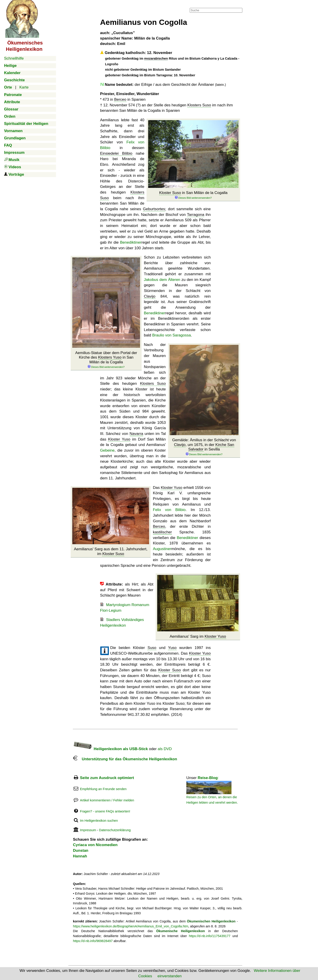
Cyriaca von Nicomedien (95, 845)
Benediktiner (131, 242)
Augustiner (162, 549)
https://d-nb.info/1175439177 (210, 936)
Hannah (80, 856)
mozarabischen (156, 58)
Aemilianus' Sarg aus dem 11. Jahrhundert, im (111, 551)
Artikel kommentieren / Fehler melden (107, 800)
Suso (152, 648)
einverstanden (170, 976)
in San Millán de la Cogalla (193, 195)
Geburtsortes (154, 209)
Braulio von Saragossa (172, 335)
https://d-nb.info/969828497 (93, 941)
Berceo (120, 99)
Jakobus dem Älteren (162, 280)
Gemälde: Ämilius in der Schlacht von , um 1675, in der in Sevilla (204, 447)
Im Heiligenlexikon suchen (99, 821)
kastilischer (162, 532)
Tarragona (196, 215)
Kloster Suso (170, 193)
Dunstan (81, 850)
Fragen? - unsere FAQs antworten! (105, 811)
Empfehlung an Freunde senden (103, 789)
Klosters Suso (199, 105)
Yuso (172, 648)
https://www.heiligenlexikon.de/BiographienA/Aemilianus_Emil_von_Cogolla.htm (131, 926)
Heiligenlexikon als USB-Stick (110, 749)
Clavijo (150, 296)
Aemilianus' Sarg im (198, 637)
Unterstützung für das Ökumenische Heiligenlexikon (125, 759)
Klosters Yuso (110, 357)
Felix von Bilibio (169, 510)
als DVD (165, 749)
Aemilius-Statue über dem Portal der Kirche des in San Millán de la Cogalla (106, 360)
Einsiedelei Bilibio (116, 153)
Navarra (136, 434)
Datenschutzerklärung (115, 830)
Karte (24, 87)
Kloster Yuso (119, 439)
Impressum (88, 830)
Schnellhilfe (14, 58)
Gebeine (107, 450)
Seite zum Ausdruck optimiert (107, 778)
